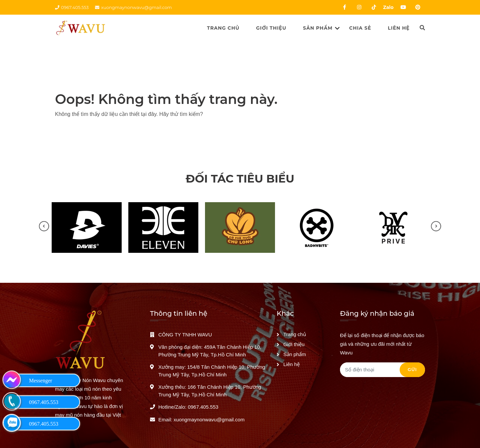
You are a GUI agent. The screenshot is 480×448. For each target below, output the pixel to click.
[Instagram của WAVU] (359, 7)
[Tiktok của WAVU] (374, 7)
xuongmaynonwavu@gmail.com (133, 7)
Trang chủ (223, 28)
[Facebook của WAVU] (344, 7)
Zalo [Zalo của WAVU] (388, 7)
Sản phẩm (318, 28)
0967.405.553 (72, 7)
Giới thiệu (271, 28)
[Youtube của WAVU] (403, 7)
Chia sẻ (360, 28)
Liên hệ (399, 28)
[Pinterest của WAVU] (418, 7)
